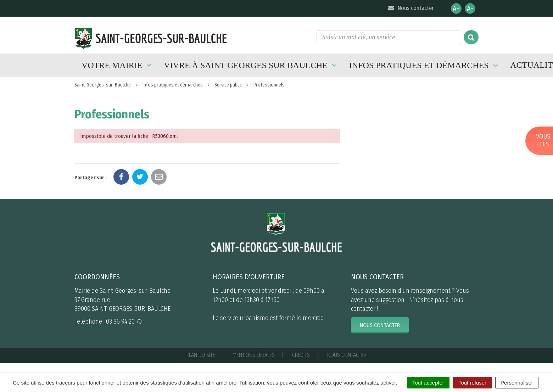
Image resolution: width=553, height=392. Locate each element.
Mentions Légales (254, 355)
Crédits (301, 355)
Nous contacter (410, 8)
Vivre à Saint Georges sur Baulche (251, 65)
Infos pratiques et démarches (424, 65)
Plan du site (201, 355)
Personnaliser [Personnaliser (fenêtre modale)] (517, 383)
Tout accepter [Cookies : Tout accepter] (428, 383)
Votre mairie (117, 65)
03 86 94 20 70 (124, 321)
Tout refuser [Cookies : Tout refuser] (472, 383)
